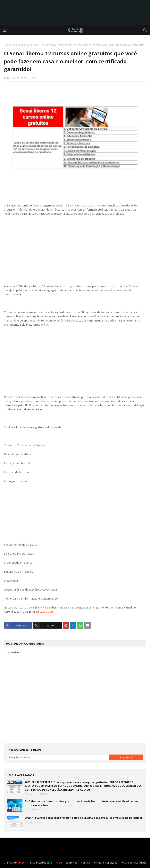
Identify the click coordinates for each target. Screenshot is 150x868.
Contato (86, 863)
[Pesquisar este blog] (58, 757)
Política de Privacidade (133, 863)
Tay (9, 78)
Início (59, 863)
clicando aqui (45, 612)
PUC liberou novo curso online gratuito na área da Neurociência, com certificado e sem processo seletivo (82, 803)
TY (26, 863)
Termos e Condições (105, 863)
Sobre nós (71, 863)
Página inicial (11, 45)
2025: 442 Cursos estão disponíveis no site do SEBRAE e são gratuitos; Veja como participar (84, 818)
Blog (49, 863)
